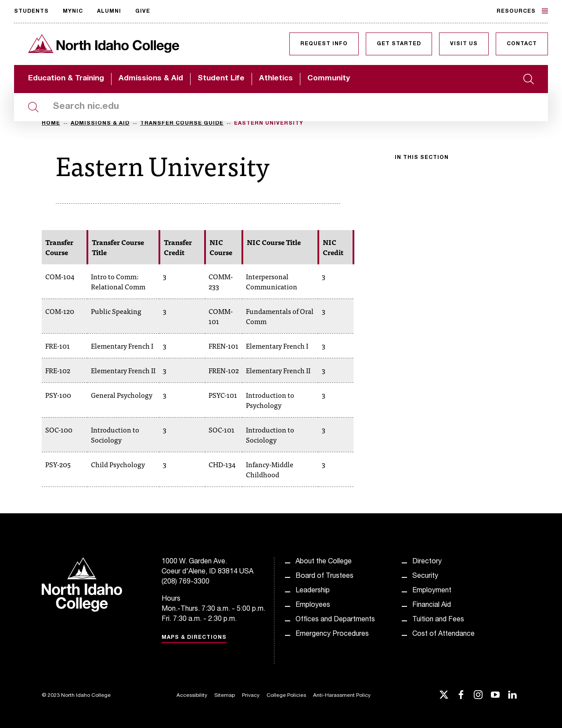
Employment (432, 591)
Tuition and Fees (438, 620)
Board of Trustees (324, 577)
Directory (427, 562)
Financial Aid (432, 605)
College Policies (286, 696)
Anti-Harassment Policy (342, 696)
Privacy (251, 696)
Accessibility (192, 696)
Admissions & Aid (151, 79)
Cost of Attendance (443, 634)
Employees (313, 605)
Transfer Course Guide (182, 123)
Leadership (313, 591)
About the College (324, 562)
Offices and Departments (335, 620)
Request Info (324, 44)
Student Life (221, 79)
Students (31, 11)
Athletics (276, 79)
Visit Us (464, 44)
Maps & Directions (194, 638)
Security (425, 577)
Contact (522, 44)
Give (143, 11)
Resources (522, 11)
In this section (422, 158)
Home (51, 123)
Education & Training (66, 79)
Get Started (399, 44)
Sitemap (225, 696)
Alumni (109, 11)
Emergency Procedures (332, 634)
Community (329, 79)
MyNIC (73, 11)
